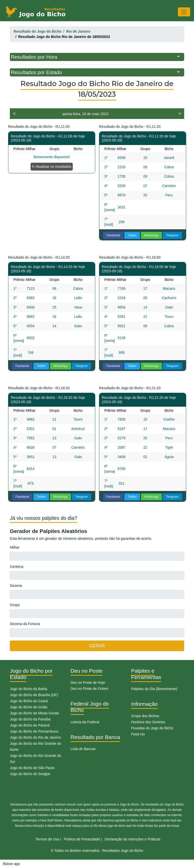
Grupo (15, 605)
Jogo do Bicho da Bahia (29, 689)
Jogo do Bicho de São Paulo (32, 768)
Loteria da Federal (85, 722)
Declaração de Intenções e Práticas (132, 839)
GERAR (97, 646)
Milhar (15, 547)
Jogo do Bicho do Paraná (30, 725)
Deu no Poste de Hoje (88, 683)
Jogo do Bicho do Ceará (29, 701)
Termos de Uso (47, 839)
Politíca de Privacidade (82, 839)
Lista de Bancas (83, 749)
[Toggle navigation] (184, 12)
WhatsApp (151, 235)
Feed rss (138, 734)
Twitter (132, 235)
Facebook (113, 235)
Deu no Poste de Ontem (89, 689)
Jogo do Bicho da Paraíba (30, 719)
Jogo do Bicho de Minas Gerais (34, 713)
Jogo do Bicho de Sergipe (30, 774)
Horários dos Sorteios (148, 722)
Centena (17, 567)
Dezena (16, 586)
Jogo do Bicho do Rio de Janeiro (35, 737)
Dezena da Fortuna (25, 624)
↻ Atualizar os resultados (52, 167)
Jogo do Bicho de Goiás (29, 707)
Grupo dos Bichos (145, 716)
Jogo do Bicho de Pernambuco (34, 731)
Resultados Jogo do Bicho (123, 851)
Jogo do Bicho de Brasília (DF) (34, 695)
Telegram (172, 235)
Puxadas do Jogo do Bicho (152, 728)
